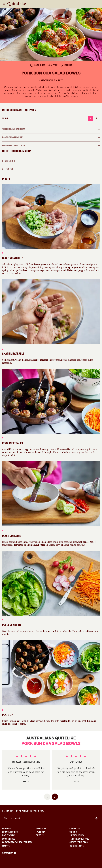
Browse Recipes (10, 832)
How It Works (9, 835)
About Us (6, 829)
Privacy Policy (77, 835)
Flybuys (6, 846)
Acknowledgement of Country (17, 842)
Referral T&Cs (77, 846)
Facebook (40, 832)
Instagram (41, 829)
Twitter (40, 835)
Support (74, 832)
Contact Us (75, 829)
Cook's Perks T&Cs (79, 842)
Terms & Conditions (79, 839)
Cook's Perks (9, 839)
